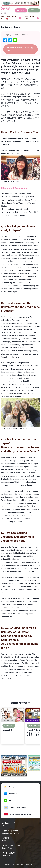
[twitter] (10, 40)
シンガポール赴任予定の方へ (21, 814)
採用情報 (20, 839)
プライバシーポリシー (20, 847)
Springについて (20, 825)
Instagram (13, 787)
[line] (15, 40)
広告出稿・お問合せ (20, 832)
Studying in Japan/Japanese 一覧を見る (20, 49)
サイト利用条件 (20, 854)
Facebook (13, 794)
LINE (11, 801)
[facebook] (5, 40)
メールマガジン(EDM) (18, 808)
